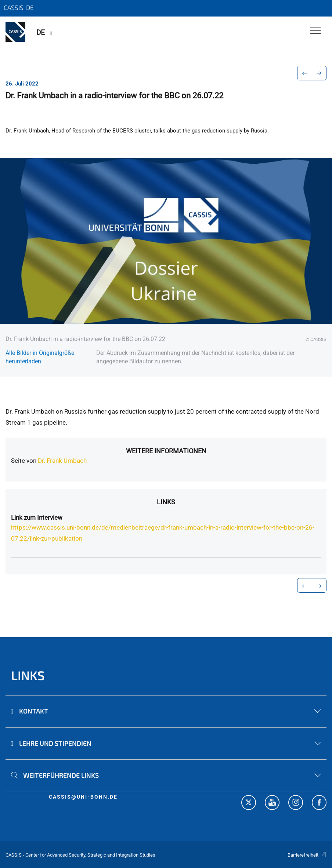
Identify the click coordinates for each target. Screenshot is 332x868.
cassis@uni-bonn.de (83, 797)
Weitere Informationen (166, 451)
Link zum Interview (37, 517)
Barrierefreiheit (307, 855)
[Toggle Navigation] (316, 31)
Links (166, 502)
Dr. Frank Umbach (62, 461)
